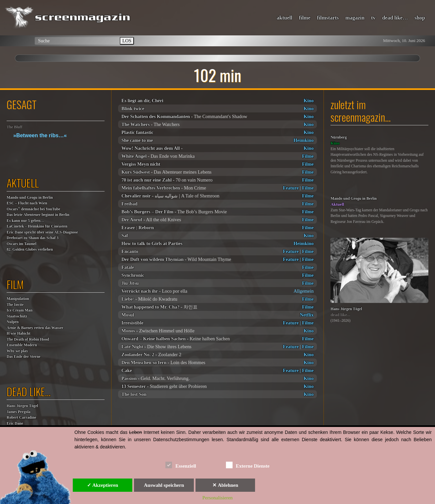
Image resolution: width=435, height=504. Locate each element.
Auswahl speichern (164, 485)
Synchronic (133, 275)
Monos (128, 331)
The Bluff (15, 127)
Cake (127, 370)
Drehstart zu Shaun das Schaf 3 (33, 238)
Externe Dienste (248, 465)
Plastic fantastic (137, 132)
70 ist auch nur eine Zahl (147, 180)
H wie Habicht (19, 334)
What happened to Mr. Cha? (151, 307)
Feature (291, 188)
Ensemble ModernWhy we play (22, 348)
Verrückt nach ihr (140, 291)
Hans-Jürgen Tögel (22, 406)
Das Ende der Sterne (23, 357)
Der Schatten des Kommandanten (156, 116)
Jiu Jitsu (130, 283)
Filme (308, 156)
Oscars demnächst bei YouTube (33, 209)
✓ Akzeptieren (103, 485)
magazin (355, 18)
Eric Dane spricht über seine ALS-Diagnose (42, 232)
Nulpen (13, 322)
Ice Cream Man (20, 310)
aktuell (285, 18)
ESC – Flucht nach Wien (27, 203)
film (15, 284)
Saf (125, 235)
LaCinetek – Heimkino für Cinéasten (37, 226)
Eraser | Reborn (138, 228)
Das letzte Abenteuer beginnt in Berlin (38, 215)
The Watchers (136, 124)
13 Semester (134, 386)
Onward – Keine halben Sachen (153, 339)
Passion (129, 378)
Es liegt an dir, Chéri (142, 101)
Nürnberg (339, 137)
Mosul (128, 315)
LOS (127, 41)
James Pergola (19, 412)
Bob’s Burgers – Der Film (147, 212)
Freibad (130, 204)
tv (373, 18)
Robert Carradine (22, 418)
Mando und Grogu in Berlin (30, 198)
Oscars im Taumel (22, 244)
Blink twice (133, 108)
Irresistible (132, 323)
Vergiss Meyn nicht (141, 164)
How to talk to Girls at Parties (152, 243)
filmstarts (328, 18)
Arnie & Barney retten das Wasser (35, 328)
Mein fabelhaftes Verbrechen (151, 188)
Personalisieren (218, 498)
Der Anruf (132, 220)
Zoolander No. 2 (138, 355)
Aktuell (337, 204)
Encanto (130, 251)
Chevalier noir (136, 196)
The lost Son (134, 394)
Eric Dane (15, 423)
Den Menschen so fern (144, 362)
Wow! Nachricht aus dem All (151, 148)
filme (305, 18)
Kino (309, 101)
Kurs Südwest (136, 172)
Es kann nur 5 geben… (25, 221)
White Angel (134, 156)
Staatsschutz (17, 316)
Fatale (128, 267)
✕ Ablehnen (225, 485)
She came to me (137, 140)
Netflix (307, 315)
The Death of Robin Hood (28, 339)
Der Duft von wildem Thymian (152, 259)
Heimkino (304, 140)
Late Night (132, 347)
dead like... (340, 315)
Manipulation (18, 299)
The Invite (15, 305)
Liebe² (128, 299)
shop (420, 18)
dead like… (395, 18)
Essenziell (181, 465)
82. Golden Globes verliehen (30, 250)
